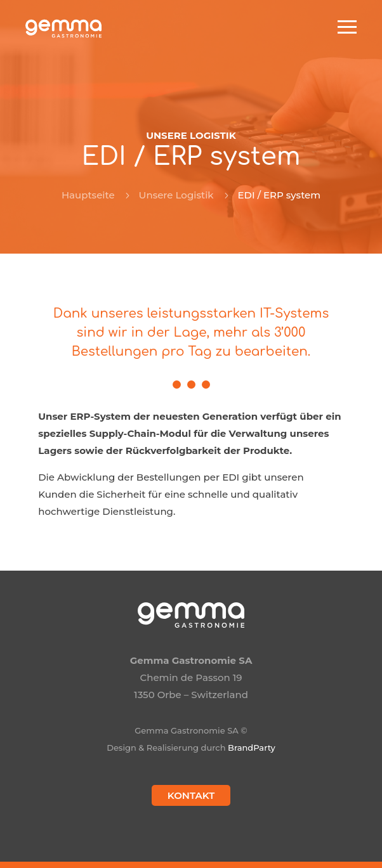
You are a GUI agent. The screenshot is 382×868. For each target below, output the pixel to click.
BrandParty (252, 748)
